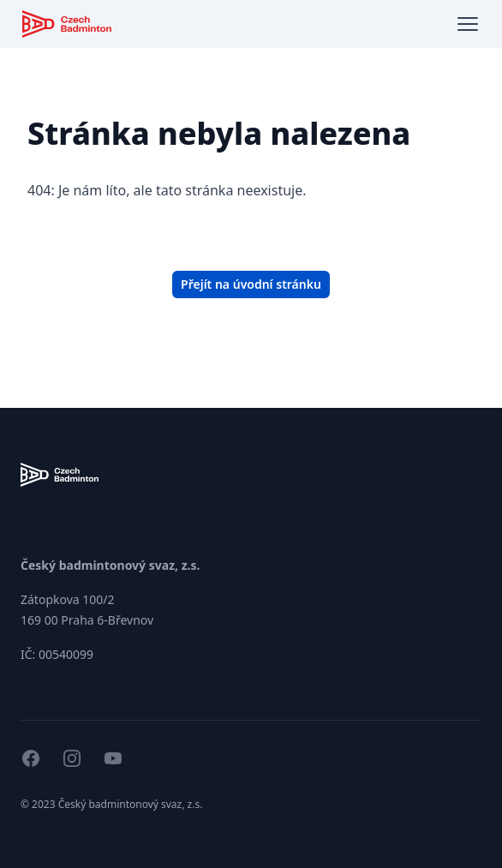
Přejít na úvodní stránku (251, 284)
